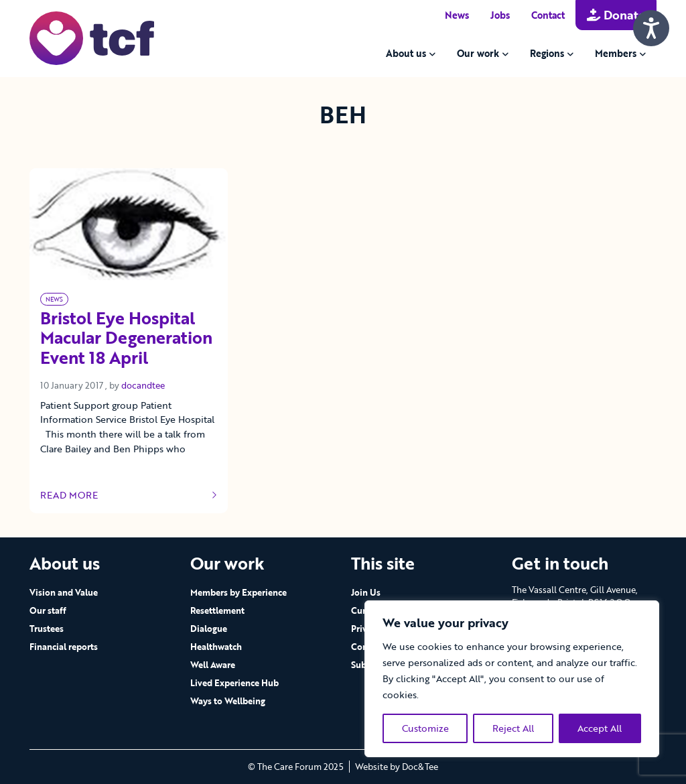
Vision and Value (64, 592)
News (457, 15)
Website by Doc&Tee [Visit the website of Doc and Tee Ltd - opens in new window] (397, 767)
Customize (425, 728)
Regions (547, 53)
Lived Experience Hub (234, 683)
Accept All (600, 728)
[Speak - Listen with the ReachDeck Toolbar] (651, 28)
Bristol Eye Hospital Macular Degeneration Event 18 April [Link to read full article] (126, 339)
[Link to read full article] (129, 224)
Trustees (47, 629)
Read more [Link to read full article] (129, 495)
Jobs (500, 15)
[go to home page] (92, 37)
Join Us (366, 592)
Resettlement (217, 610)
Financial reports (64, 647)
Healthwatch (216, 647)
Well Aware (213, 665)
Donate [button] (616, 15)
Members (616, 53)
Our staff (48, 610)
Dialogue (209, 629)
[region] (512, 679)
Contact (548, 15)
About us (406, 53)
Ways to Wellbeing (228, 701)
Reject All (513, 728)
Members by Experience (238, 592)
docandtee (143, 385)
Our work (478, 53)
